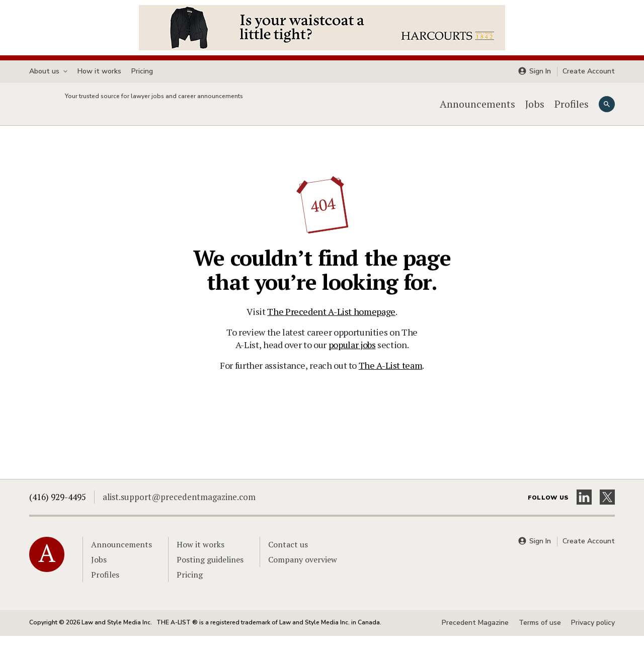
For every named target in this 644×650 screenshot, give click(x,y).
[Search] (607, 111)
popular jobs (352, 359)
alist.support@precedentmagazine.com (179, 511)
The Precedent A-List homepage (331, 326)
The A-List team (391, 379)
